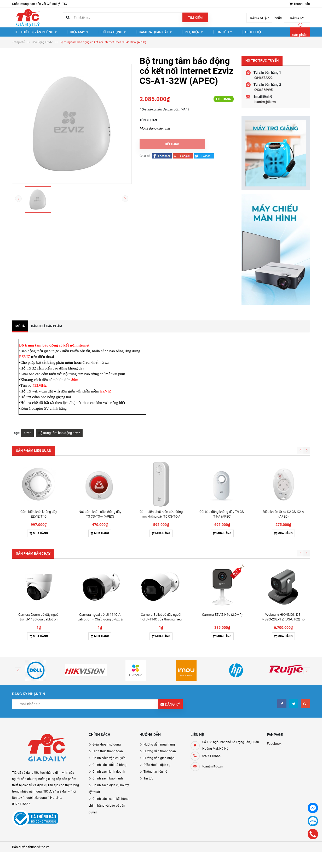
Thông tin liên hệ (155, 776)
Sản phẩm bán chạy (33, 558)
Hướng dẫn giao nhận (159, 763)
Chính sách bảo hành (108, 783)
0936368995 (263, 94)
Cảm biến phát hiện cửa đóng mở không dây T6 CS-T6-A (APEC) (161, 521)
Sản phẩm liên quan (34, 455)
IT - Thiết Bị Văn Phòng (34, 34)
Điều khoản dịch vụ (157, 769)
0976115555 (211, 760)
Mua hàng (39, 538)
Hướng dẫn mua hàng (159, 749)
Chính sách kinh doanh (109, 776)
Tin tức (205, 34)
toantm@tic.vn (265, 106)
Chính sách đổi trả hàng (110, 769)
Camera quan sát (143, 34)
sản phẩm (300, 37)
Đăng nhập (259, 18)
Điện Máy (74, 34)
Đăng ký (297, 18)
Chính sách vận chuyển (109, 763)
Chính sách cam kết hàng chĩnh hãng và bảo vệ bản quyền (109, 810)
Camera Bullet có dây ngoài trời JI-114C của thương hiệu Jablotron (161, 624)
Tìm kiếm (195, 18)
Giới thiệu (231, 34)
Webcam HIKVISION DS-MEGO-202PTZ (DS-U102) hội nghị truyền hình (283, 624)
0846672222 (263, 82)
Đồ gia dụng (105, 34)
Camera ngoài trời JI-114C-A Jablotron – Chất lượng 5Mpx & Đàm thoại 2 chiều (100, 624)
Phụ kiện (179, 34)
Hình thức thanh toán (108, 756)
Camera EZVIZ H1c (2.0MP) (222, 619)
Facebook (274, 748)
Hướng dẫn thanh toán (160, 756)
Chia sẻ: (145, 160)
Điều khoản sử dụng (107, 749)
